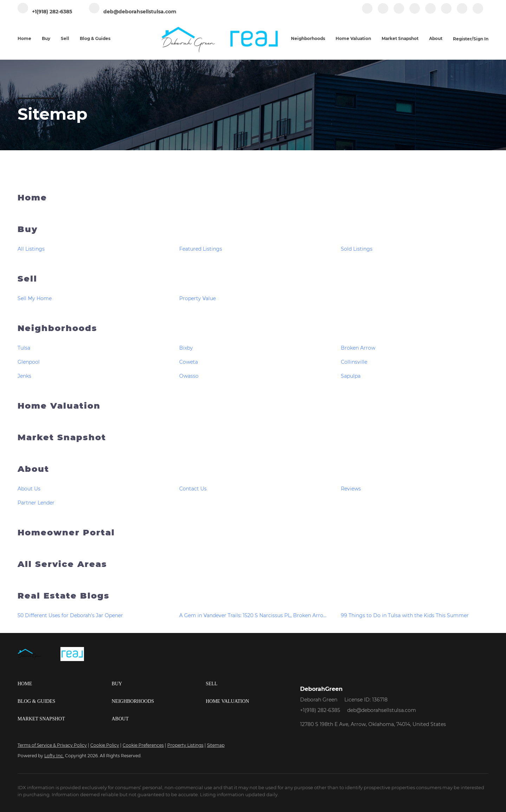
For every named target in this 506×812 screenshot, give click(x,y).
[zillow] (399, 12)
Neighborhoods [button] (308, 38)
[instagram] (415, 12)
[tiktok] (446, 12)
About (33, 469)
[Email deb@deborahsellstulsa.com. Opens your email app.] (133, 12)
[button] (65, 684)
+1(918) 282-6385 (320, 710)
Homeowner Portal (66, 532)
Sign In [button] (481, 39)
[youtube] (430, 12)
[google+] (478, 12)
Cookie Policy (105, 745)
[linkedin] (383, 12)
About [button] (436, 38)
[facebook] (367, 12)
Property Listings (185, 745)
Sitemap (216, 745)
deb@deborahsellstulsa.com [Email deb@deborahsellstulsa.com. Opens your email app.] (382, 710)
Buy (28, 229)
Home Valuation (353, 38)
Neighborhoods (57, 328)
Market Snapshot (400, 38)
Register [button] (462, 39)
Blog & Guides (95, 38)
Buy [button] (46, 38)
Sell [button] (65, 38)
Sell (27, 279)
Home (24, 38)
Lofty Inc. (54, 756)
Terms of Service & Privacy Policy (52, 745)
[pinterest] (462, 12)
